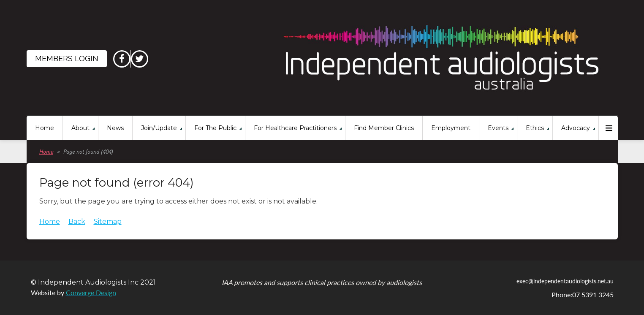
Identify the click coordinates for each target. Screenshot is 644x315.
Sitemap (108, 221)
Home (46, 152)
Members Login (67, 58)
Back (77, 221)
